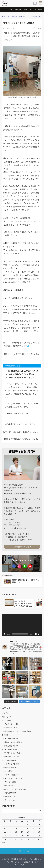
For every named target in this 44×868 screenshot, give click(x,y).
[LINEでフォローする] (25, 566)
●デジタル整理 (9, 768)
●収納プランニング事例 (12, 742)
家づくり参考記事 (9, 749)
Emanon (26, 865)
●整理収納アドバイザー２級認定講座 (17, 731)
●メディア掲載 (9, 793)
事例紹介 (6, 735)
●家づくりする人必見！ (12, 753)
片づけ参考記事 (9, 760)
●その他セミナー (10, 724)
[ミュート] (36, 634)
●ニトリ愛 (7, 771)
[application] (22, 625)
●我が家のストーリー (11, 757)
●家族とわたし (9, 797)
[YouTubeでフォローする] (30, 566)
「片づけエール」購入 (22, 547)
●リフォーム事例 (10, 739)
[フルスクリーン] (39, 634)
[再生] (5, 634)
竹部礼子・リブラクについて (14, 789)
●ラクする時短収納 (11, 775)
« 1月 (4, 842)
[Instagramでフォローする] (19, 566)
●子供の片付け (9, 782)
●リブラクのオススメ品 (12, 778)
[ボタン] (35, 4)
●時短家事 (7, 786)
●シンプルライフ (10, 764)
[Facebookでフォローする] (14, 566)
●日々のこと (8, 800)
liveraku (38, 28)
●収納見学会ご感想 (11, 728)
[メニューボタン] (41, 3)
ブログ (6, 713)
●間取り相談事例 (10, 746)
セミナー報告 (8, 720)
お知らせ (7, 717)
